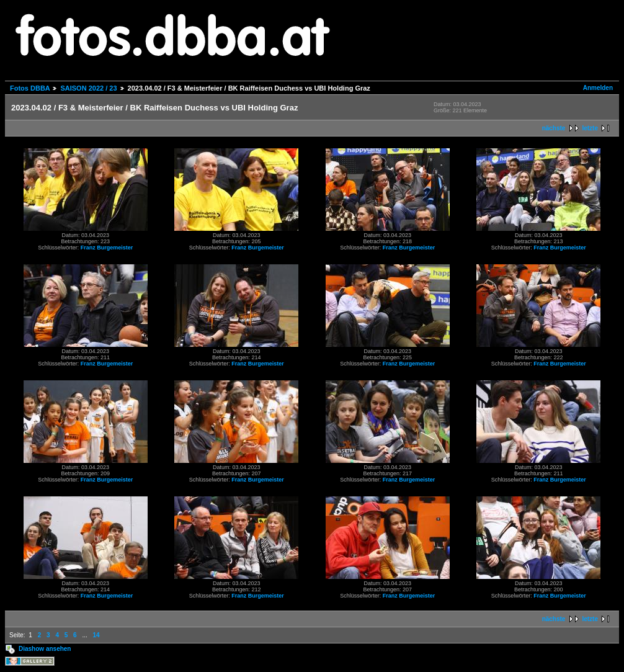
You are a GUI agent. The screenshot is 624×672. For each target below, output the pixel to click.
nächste (554, 128)
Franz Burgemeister (107, 248)
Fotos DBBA (30, 88)
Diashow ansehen (45, 649)
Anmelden (598, 88)
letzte (590, 128)
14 (96, 635)
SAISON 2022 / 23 (88, 88)
